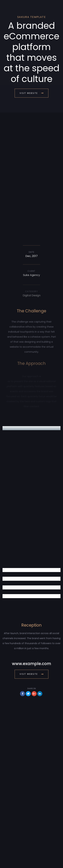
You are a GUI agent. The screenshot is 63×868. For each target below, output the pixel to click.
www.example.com (32, 664)
